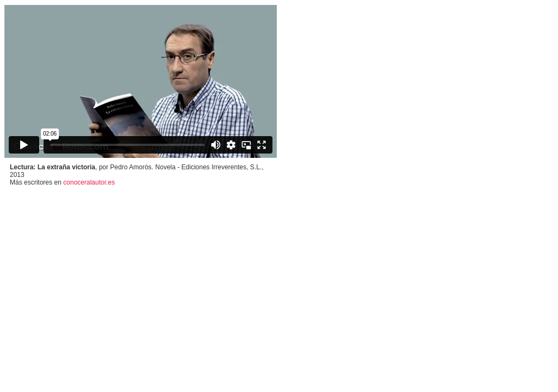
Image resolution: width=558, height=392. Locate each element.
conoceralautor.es (89, 182)
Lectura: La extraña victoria (53, 167)
